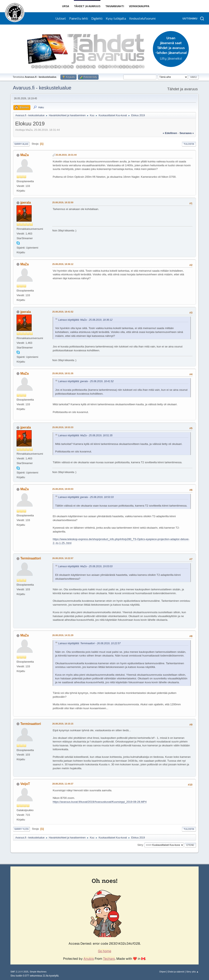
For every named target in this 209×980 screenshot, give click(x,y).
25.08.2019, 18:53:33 (63, 427)
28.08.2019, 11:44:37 (63, 784)
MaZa (25, 155)
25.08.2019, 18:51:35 (63, 373)
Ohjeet (162, 972)
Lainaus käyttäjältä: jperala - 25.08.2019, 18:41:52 (86, 381)
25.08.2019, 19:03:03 (63, 489)
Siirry (140, 845)
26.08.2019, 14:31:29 (63, 635)
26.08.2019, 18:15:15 (63, 724)
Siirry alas (21, 144)
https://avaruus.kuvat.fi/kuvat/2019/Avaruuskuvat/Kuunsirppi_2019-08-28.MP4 (100, 802)
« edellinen (170, 133)
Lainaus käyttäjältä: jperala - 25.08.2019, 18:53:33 (86, 497)
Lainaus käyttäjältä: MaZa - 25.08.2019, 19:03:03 (85, 566)
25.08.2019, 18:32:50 (63, 202)
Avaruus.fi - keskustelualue (42, 88)
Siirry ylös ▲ (192, 972)
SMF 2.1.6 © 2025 (19, 972)
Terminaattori (31, 558)
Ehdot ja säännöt (176, 972)
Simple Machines (38, 972)
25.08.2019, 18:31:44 (66, 155)
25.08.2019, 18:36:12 (63, 264)
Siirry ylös (21, 829)
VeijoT (25, 784)
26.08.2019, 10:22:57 (63, 558)
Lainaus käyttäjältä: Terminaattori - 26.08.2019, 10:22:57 (89, 643)
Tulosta (189, 144)
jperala (26, 203)
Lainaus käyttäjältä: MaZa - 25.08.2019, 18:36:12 (85, 320)
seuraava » (187, 133)
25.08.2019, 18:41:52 (63, 312)
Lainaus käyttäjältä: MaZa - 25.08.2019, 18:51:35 (85, 435)
